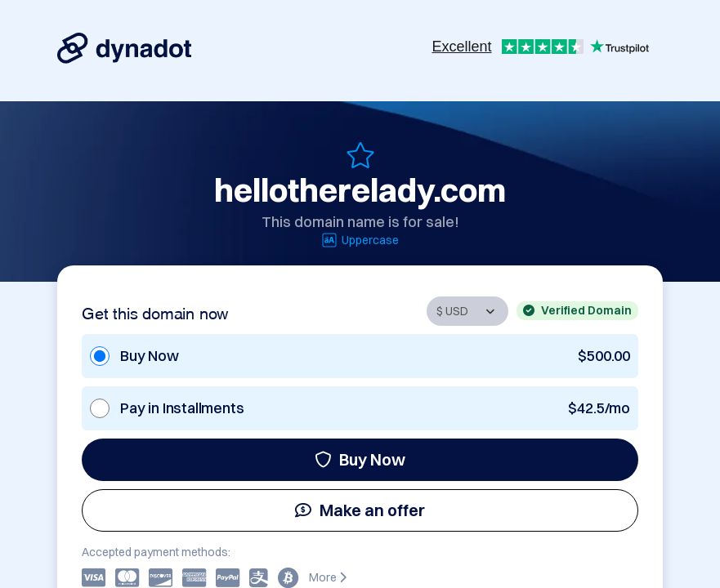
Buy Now (360, 459)
